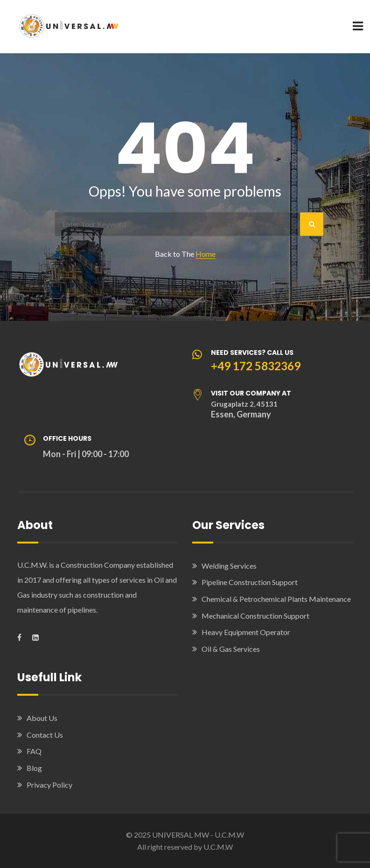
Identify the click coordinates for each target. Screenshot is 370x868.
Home (206, 254)
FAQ (34, 751)
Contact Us (45, 735)
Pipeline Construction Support (250, 582)
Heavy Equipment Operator (246, 632)
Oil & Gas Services (231, 649)
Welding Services (229, 566)
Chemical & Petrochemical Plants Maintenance (276, 599)
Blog (34, 768)
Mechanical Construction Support (255, 616)
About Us (42, 718)
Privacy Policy (49, 785)
